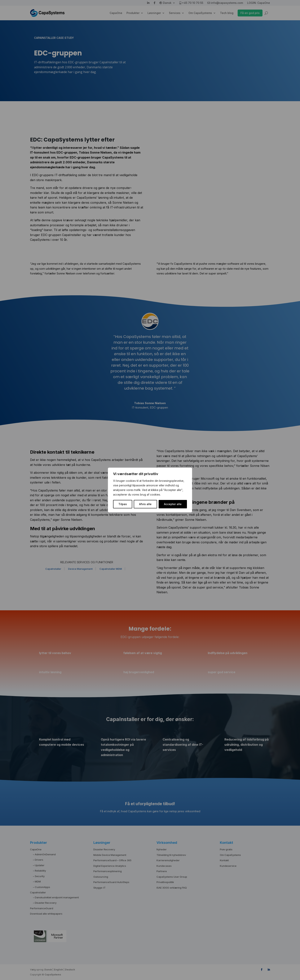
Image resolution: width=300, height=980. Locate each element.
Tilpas (123, 504)
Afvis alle (145, 504)
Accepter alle (173, 504)
